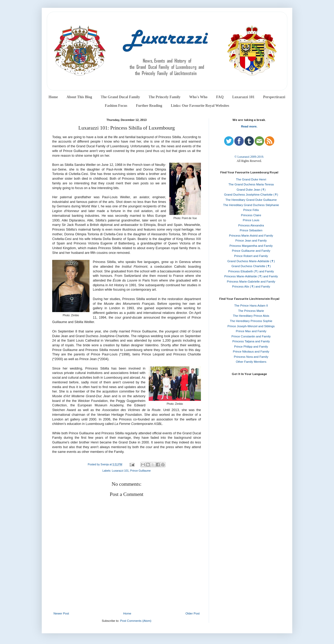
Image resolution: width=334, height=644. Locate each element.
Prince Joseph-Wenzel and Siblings (251, 326)
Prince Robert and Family (251, 256)
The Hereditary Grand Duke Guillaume (251, 200)
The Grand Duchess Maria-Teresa (251, 184)
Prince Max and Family (251, 331)
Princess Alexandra (251, 225)
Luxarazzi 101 (243, 97)
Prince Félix (251, 210)
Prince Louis (251, 220)
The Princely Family (165, 97)
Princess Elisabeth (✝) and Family (251, 271)
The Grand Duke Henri (251, 179)
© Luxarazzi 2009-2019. (249, 157)
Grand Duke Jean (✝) (251, 190)
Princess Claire (251, 215)
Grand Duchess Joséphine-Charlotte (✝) (251, 195)
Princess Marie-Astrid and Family (251, 236)
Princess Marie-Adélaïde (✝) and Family (251, 276)
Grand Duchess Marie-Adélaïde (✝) (251, 261)
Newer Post (61, 613)
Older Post (193, 613)
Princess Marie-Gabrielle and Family (251, 282)
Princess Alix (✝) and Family (251, 286)
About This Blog (79, 97)
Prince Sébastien (251, 230)
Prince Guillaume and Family (251, 251)
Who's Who (198, 97)
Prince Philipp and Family (251, 347)
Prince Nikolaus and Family (251, 352)
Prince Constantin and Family (251, 336)
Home (53, 97)
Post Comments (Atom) (136, 621)
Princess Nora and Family (251, 357)
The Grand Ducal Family (120, 97)
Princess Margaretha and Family (251, 246)
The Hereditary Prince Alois (251, 316)
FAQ (220, 97)
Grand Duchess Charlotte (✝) (251, 266)
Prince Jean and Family (251, 241)
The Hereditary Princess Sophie (251, 321)
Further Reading (149, 106)
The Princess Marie (251, 311)
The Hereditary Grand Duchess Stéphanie (251, 205)
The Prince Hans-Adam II (251, 306)
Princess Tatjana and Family (251, 341)
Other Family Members (251, 362)
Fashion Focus (116, 106)
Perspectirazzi (274, 97)
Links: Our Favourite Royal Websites (200, 106)
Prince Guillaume (141, 471)
